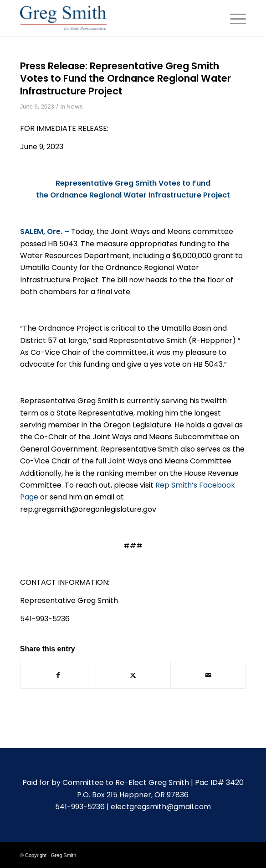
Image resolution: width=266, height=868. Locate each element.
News (75, 107)
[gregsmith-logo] (110, 18)
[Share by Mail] (208, 675)
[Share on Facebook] (58, 675)
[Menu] (233, 18)
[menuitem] (233, 18)
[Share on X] (133, 675)
